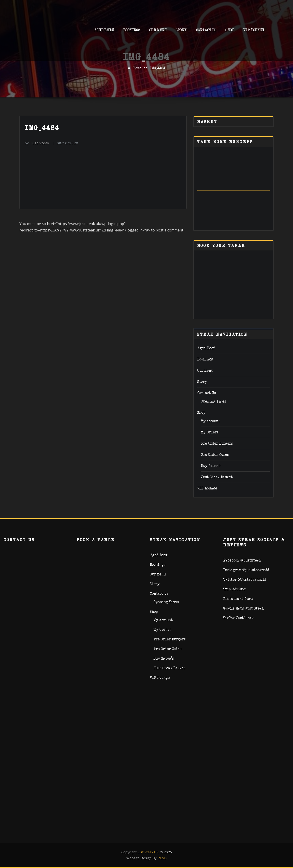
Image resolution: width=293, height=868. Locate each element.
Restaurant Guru (238, 599)
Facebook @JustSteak (242, 560)
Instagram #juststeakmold (246, 570)
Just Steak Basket (217, 477)
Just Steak (37, 143)
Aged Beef (104, 31)
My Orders (210, 432)
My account (211, 421)
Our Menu (158, 31)
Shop (230, 31)
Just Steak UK (148, 852)
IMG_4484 (158, 68)
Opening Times (214, 401)
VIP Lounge (254, 31)
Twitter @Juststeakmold (245, 579)
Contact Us (206, 31)
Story (181, 31)
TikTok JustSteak (238, 618)
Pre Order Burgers (217, 443)
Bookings (132, 31)
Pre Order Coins (215, 455)
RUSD (162, 858)
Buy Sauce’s (211, 466)
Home (137, 68)
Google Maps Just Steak (244, 608)
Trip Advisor (234, 589)
